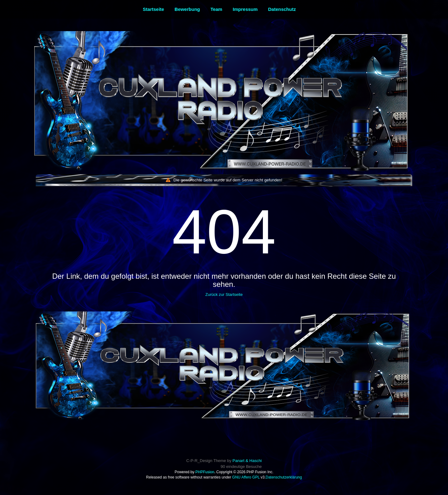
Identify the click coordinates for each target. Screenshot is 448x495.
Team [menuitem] (216, 9)
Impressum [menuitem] (245, 9)
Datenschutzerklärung (284, 477)
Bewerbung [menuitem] (187, 9)
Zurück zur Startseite (224, 294)
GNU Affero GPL (246, 477)
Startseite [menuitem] (153, 9)
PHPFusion (205, 472)
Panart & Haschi (247, 461)
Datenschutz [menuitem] (282, 9)
